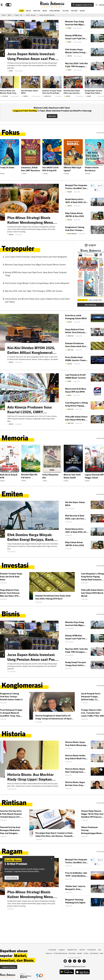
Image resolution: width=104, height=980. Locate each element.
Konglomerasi (55, 11)
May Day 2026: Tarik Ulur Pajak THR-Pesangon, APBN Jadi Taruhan (34, 291)
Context (86, 953)
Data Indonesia (94, 953)
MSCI (9, 15)
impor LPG (19, 15)
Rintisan (74, 11)
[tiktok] (75, 961)
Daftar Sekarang (12, 878)
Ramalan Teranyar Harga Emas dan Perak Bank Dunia (52, 92)
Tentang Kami (52, 950)
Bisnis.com (49, 953)
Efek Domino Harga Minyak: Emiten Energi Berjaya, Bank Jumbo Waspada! (37, 283)
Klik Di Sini (52, 116)
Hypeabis (80, 953)
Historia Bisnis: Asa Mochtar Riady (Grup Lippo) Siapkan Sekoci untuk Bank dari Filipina (9, 92)
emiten (28, 11)
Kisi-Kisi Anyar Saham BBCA (30, 92)
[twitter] (70, 961)
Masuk (102, 5)
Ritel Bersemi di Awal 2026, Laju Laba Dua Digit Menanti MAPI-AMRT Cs (72, 92)
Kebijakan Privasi (72, 950)
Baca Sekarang (91, 305)
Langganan (62, 950)
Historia (66, 11)
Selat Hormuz (31, 15)
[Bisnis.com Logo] (2, 5)
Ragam (82, 11)
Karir (100, 950)
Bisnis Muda (72, 953)
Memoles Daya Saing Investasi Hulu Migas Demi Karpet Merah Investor (35, 264)
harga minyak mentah (47, 15)
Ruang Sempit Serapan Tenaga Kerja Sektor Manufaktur (93, 92)
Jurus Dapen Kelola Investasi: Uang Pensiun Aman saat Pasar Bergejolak (36, 257)
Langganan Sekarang (9, 967)
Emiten (10, 362)
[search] (97, 5)
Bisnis (45, 11)
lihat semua (100, 133)
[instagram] (65, 961)
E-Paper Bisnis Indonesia (60, 953)
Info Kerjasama (92, 950)
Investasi (37, 11)
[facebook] (79, 961)
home (21, 11)
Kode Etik (82, 950)
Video (102, 953)
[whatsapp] (84, 961)
